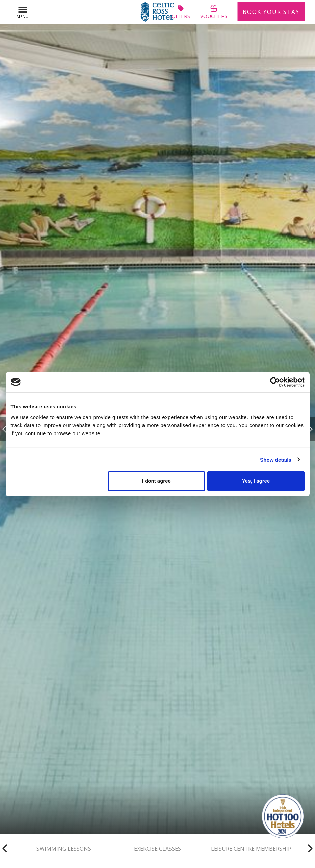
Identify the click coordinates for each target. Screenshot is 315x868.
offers (181, 12)
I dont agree (156, 481)
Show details (276, 459)
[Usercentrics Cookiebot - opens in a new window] (275, 382)
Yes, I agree (256, 481)
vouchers (214, 12)
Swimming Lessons (64, 848)
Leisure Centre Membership (251, 848)
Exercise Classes (157, 848)
